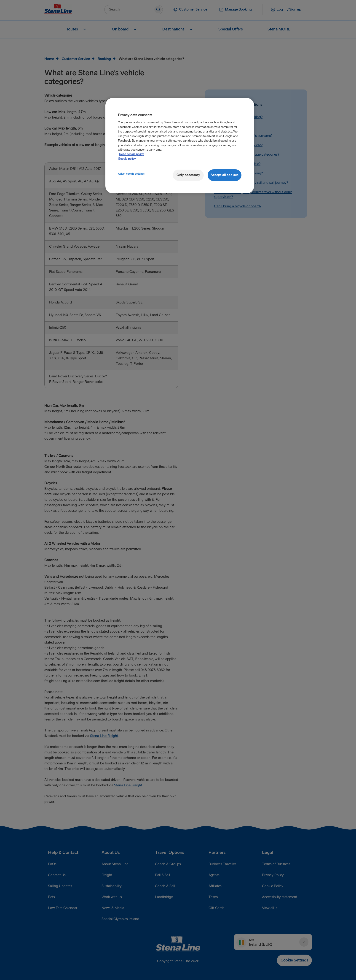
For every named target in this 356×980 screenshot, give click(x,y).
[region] (180, 146)
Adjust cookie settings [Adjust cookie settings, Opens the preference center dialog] (131, 174)
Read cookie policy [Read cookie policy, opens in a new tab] (131, 154)
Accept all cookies (224, 175)
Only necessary (188, 175)
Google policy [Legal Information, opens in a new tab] (127, 159)
